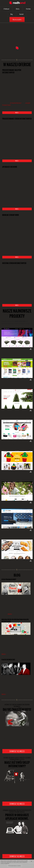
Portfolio (28, 9)
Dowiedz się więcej (17, 751)
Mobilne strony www (11, 215)
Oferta (18, 9)
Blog (12, 14)
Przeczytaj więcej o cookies (15, 866)
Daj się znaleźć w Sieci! (17, 708)
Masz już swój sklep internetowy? (17, 763)
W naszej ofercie (17, 65)
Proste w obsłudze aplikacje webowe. (17, 815)
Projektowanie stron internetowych (17, 119)
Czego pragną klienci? (9, 579)
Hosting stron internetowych (14, 263)
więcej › (17, 113)
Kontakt (21, 14)
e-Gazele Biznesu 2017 (8, 660)
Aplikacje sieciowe (10, 167)
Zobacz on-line (31, 349)
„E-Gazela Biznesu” (16, 103)
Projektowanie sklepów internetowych (12, 71)
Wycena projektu (17, 20)
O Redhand (6, 9)
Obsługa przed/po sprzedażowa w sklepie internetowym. (15, 621)
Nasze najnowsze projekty (17, 314)
